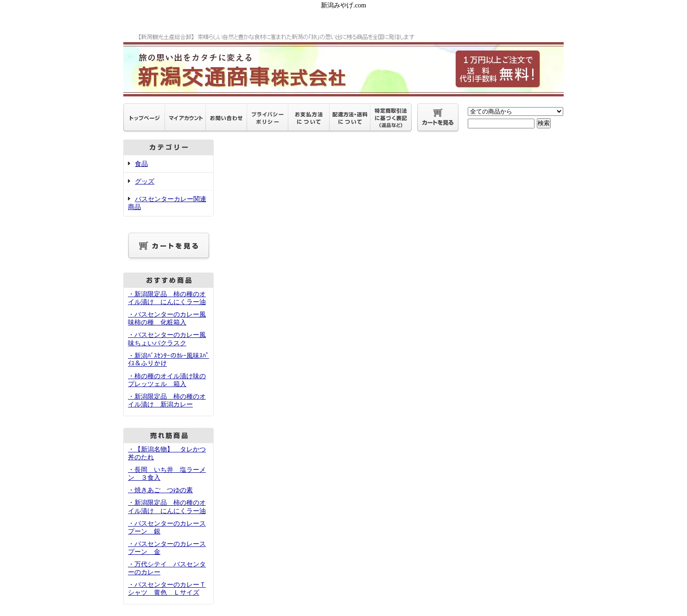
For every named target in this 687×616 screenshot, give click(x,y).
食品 (141, 164)
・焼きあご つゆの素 (160, 490)
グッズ (145, 181)
